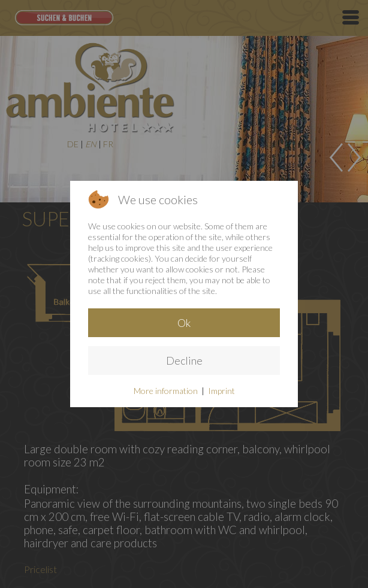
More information (166, 391)
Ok (184, 323)
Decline (184, 360)
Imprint (221, 391)
